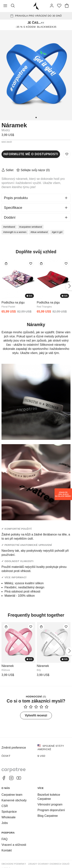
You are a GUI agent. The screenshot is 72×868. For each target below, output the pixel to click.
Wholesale (9, 817)
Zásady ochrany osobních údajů (49, 864)
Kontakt (7, 850)
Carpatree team (12, 795)
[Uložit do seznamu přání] (67, 154)
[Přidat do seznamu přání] (31, 263)
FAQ (5, 839)
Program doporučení (51, 810)
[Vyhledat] (13, 6)
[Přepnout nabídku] (5, 6)
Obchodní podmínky (14, 864)
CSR (5, 806)
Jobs (5, 823)
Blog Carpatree (48, 816)
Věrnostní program (50, 804)
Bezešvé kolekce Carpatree (49, 797)
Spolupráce (9, 812)
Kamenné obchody (14, 800)
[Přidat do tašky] (6, 263)
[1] (36, 117)
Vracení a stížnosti (14, 845)
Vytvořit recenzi (36, 715)
